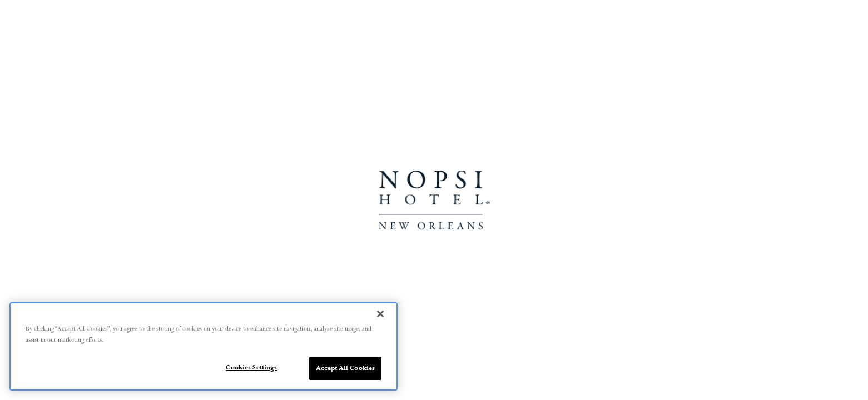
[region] (204, 346)
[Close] (380, 314)
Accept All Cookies (345, 368)
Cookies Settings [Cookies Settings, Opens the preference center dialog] (251, 367)
